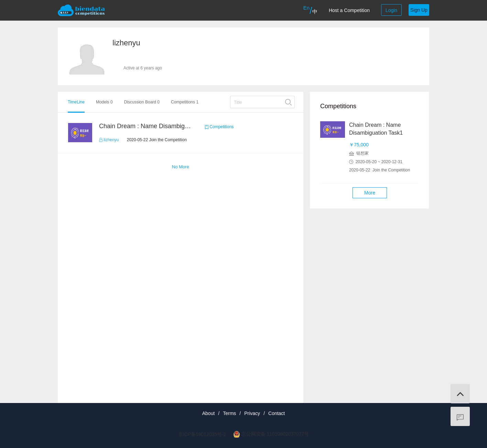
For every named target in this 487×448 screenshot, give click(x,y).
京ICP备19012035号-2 (202, 434)
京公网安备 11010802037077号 (275, 434)
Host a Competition (349, 10)
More (370, 193)
